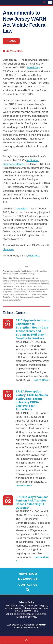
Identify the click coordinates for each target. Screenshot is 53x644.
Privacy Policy (26, 602)
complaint (23, 209)
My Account (28, 579)
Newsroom (28, 574)
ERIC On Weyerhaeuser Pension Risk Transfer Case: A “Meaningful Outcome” (32, 502)
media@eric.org (28, 274)
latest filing (34, 68)
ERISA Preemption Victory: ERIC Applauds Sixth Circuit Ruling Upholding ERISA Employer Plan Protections (32, 400)
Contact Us (28, 585)
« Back (11, 41)
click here (8, 249)
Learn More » (42, 380)
